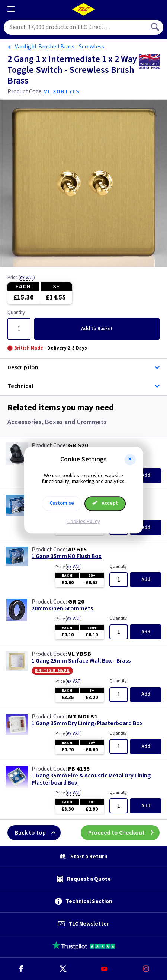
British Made (52, 670)
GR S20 (78, 445)
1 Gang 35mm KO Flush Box (67, 556)
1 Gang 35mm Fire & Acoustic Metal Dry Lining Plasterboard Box (91, 779)
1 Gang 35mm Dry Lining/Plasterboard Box (87, 724)
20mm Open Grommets (62, 609)
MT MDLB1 (83, 717)
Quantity (16, 313)
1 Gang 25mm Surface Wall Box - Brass (81, 661)
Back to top (38, 833)
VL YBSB (80, 654)
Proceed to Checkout (124, 833)
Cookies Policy (84, 522)
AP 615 (78, 550)
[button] (130, 460)
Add (97, 329)
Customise (62, 503)
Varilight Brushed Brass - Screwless (60, 47)
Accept (105, 503)
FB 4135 (79, 769)
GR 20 (76, 602)
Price (21, 278)
